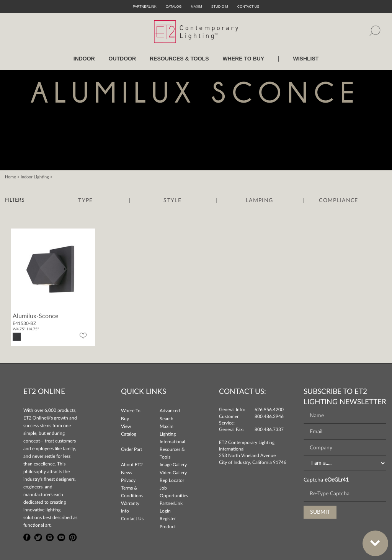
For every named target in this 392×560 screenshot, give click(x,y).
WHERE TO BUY (243, 59)
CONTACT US (248, 7)
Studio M (220, 7)
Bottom (371, 539)
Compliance (338, 201)
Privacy (128, 480)
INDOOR (84, 59)
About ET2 (132, 465)
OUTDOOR (122, 59)
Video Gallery (173, 473)
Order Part (131, 449)
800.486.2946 (269, 416)
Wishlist (306, 59)
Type (85, 201)
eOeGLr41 (337, 480)
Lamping (259, 201)
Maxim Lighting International (172, 434)
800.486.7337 (269, 429)
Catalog (174, 7)
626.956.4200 (269, 410)
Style (172, 201)
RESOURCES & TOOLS (179, 59)
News (127, 473)
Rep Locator (172, 480)
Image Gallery (173, 465)
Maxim (196, 7)
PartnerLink (145, 7)
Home (11, 177)
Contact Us (132, 519)
